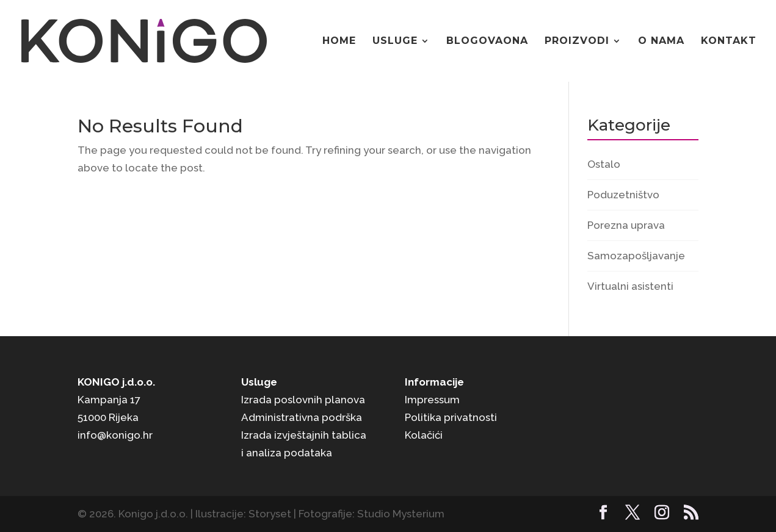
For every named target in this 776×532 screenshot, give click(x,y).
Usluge (395, 41)
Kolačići (424, 435)
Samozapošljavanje (636, 256)
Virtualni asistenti (630, 286)
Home (339, 41)
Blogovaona (487, 41)
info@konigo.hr (115, 435)
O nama (661, 41)
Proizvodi (577, 41)
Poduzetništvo (623, 195)
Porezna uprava (626, 225)
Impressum (432, 400)
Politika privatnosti (451, 417)
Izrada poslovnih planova (303, 400)
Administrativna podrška (302, 417)
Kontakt (729, 41)
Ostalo (604, 164)
